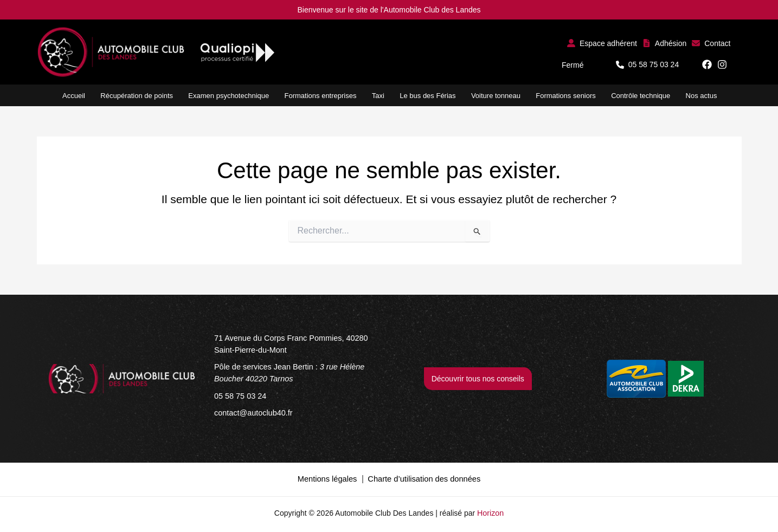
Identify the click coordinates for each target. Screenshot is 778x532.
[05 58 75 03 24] (239, 395)
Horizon (491, 510)
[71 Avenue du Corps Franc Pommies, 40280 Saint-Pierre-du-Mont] (300, 344)
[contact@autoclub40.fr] (252, 411)
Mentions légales (329, 477)
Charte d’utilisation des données (423, 477)
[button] (602, 43)
